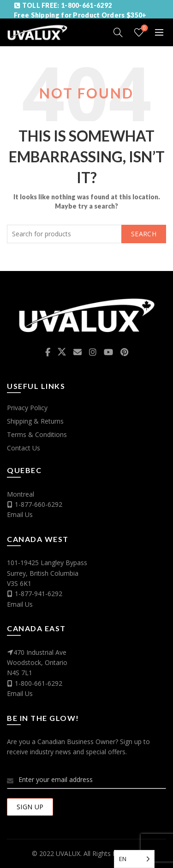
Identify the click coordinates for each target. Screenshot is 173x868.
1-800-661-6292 (39, 683)
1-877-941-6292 (39, 594)
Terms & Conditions (37, 434)
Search (144, 234)
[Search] (118, 32)
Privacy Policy (27, 408)
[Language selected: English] (134, 859)
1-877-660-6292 (39, 504)
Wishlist (144, 28)
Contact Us (24, 448)
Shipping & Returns (35, 421)
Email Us (20, 514)
